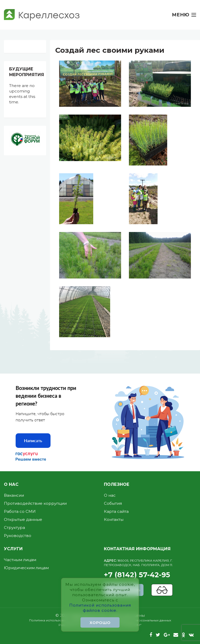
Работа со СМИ (20, 511)
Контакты (114, 519)
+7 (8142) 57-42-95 (150, 569)
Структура (14, 527)
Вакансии (14, 495)
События (113, 503)
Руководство (18, 536)
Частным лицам (20, 560)
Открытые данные (23, 519)
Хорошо (100, 623)
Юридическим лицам (26, 568)
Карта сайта (116, 511)
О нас (110, 495)
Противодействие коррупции (35, 503)
